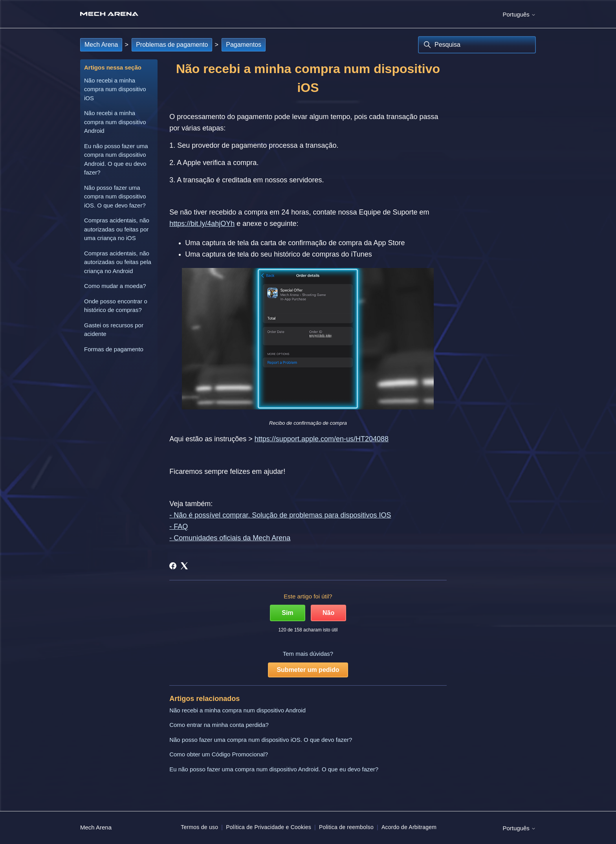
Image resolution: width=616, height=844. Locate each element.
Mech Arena (101, 45)
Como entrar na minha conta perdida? (219, 725)
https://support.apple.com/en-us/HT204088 (322, 439)
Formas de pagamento (114, 349)
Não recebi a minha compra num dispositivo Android (115, 122)
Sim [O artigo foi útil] (287, 613)
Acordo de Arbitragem (409, 827)
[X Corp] (184, 566)
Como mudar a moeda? (115, 286)
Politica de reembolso (346, 827)
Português (519, 14)
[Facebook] (173, 566)
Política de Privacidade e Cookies (269, 827)
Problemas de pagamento (172, 45)
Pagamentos (244, 45)
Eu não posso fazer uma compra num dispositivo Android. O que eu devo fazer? (116, 159)
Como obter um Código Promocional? (219, 754)
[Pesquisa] (477, 45)
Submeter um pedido (308, 670)
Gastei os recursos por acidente (114, 330)
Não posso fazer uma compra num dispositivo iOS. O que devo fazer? (115, 196)
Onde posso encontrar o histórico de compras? (116, 306)
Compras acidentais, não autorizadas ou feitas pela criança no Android (118, 262)
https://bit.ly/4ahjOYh (202, 224)
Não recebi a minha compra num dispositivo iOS (115, 89)
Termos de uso (199, 827)
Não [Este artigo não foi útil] (328, 613)
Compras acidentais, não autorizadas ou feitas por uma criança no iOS (117, 229)
